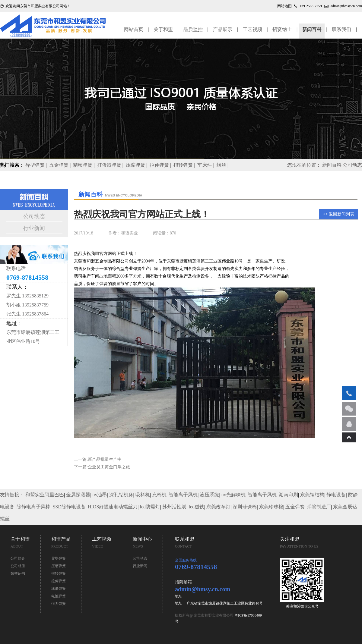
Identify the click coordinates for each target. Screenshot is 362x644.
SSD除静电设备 (69, 507)
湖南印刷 (288, 495)
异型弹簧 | (37, 165)
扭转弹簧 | (185, 165)
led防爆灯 (150, 507)
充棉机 (159, 495)
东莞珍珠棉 (271, 507)
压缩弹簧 (59, 566)
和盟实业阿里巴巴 (45, 495)
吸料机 (143, 495)
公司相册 (18, 566)
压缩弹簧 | (137, 165)
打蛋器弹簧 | (111, 165)
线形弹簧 (59, 589)
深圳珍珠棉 (245, 507)
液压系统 (209, 495)
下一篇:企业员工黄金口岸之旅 (102, 467)
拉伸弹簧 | (161, 165)
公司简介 (18, 558)
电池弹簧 (59, 596)
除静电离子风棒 (33, 507)
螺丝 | (223, 165)
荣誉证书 (18, 573)
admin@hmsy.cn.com (346, 6)
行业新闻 (34, 228)
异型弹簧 (59, 558)
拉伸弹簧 (59, 581)
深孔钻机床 (121, 495)
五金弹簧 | (60, 165)
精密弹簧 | (84, 165)
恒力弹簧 (59, 604)
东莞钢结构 (312, 495)
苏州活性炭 (174, 507)
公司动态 (34, 216)
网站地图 (284, 6)
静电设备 (336, 495)
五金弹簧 (295, 507)
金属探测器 (78, 495)
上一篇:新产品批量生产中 (98, 459)
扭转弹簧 (59, 573)
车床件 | (206, 165)
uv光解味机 (233, 495)
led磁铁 (196, 507)
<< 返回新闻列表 (338, 214)
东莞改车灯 (218, 507)
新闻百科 (332, 165)
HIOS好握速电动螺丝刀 (113, 507)
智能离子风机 (183, 495)
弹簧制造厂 (319, 507)
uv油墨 (100, 495)
